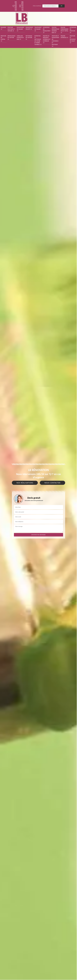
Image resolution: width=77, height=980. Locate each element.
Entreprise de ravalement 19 (47, 30)
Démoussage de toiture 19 (11, 38)
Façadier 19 (3, 28)
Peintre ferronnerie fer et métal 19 (64, 30)
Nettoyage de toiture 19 (29, 38)
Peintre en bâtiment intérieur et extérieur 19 (47, 39)
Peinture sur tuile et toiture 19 (11, 29)
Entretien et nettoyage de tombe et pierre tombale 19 (38, 40)
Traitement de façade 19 (38, 29)
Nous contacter (52, 483)
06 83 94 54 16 (21, 6)
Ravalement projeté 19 (29, 28)
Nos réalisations (25, 483)
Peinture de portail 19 (3, 38)
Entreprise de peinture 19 (73, 30)
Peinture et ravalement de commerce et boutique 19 (55, 41)
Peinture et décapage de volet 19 (73, 39)
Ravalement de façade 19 (20, 29)
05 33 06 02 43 (15, 6)
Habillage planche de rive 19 (20, 38)
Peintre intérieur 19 (64, 37)
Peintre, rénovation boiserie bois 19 (55, 30)
